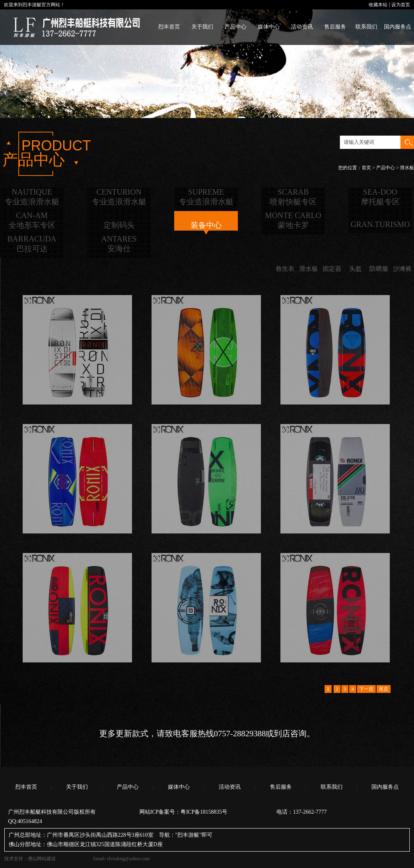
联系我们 (366, 27)
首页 (366, 168)
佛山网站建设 (42, 859)
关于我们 (202, 27)
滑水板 (309, 269)
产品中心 (236, 27)
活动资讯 (302, 27)
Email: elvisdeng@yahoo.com (122, 859)
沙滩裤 (402, 269)
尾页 (384, 689)
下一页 (366, 689)
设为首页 (401, 5)
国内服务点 (398, 27)
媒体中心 (269, 27)
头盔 (355, 269)
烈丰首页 (169, 27)
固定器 (332, 269)
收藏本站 (378, 5)
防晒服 (379, 269)
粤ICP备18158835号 (204, 812)
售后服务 (335, 27)
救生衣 (285, 269)
